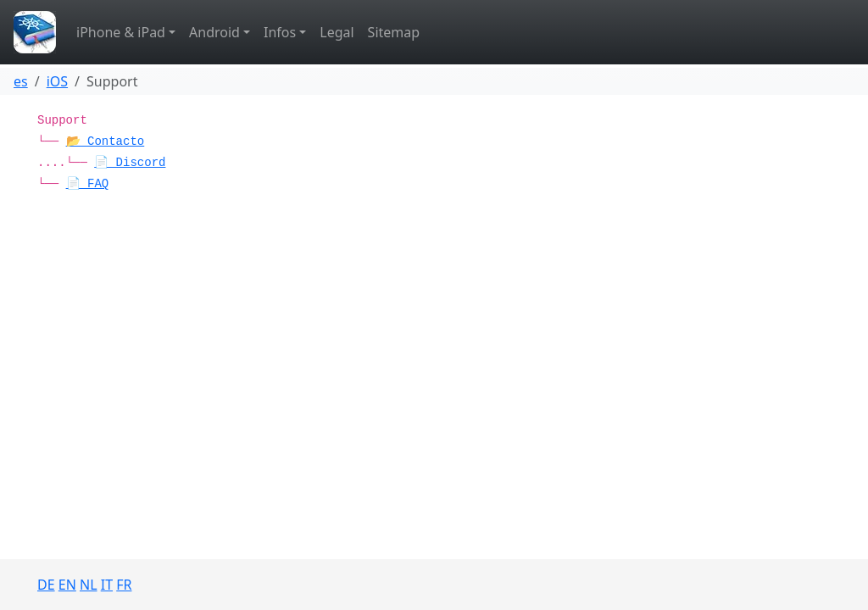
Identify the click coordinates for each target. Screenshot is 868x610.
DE (46, 585)
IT (107, 585)
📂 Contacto (106, 141)
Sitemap (394, 32)
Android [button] (214, 32)
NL (89, 585)
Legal (337, 32)
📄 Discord (130, 163)
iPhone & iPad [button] (121, 32)
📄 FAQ (88, 184)
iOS (57, 81)
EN (67, 585)
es (21, 81)
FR (124, 585)
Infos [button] (280, 32)
